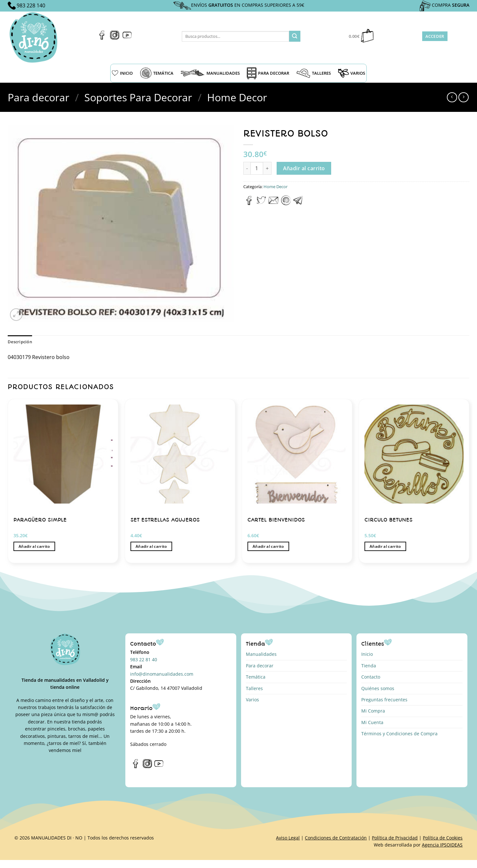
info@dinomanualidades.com (162, 674)
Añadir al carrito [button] (34, 546)
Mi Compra (373, 711)
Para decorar (38, 97)
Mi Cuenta (372, 722)
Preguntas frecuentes (384, 700)
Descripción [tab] (20, 342)
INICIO (122, 73)
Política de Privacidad (395, 838)
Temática (256, 677)
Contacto (371, 677)
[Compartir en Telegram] (298, 203)
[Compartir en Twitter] (261, 203)
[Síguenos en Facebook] (102, 38)
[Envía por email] (273, 203)
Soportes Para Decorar (138, 97)
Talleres (254, 688)
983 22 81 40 (144, 659)
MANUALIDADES (210, 73)
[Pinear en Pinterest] (286, 203)
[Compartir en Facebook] (249, 203)
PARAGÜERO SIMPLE (40, 520)
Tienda (369, 666)
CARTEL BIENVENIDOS (276, 520)
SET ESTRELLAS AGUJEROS (165, 520)
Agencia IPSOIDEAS (442, 845)
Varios (252, 700)
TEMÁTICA (157, 73)
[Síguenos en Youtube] (127, 38)
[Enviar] (295, 36)
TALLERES (314, 73)
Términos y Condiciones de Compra (399, 734)
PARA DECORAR (268, 73)
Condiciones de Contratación (336, 838)
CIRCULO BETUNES (389, 520)
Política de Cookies (443, 838)
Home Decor (237, 97)
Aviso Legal (288, 838)
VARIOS (351, 73)
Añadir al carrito (304, 168)
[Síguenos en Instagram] (115, 38)
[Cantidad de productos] (257, 168)
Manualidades (261, 654)
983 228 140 (31, 5)
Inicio (367, 654)
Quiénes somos (378, 688)
